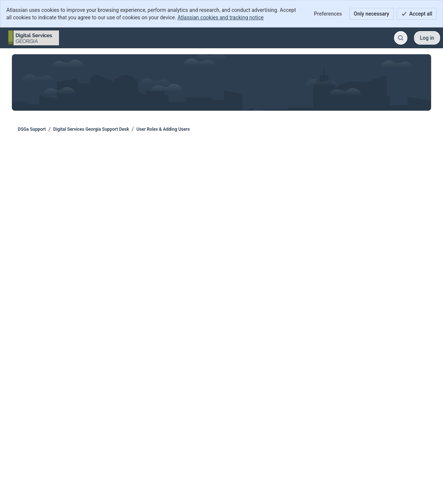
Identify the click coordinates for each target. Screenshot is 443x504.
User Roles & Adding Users (163, 129)
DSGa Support (32, 129)
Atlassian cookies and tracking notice (221, 17)
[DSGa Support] (34, 38)
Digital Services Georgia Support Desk (91, 129)
